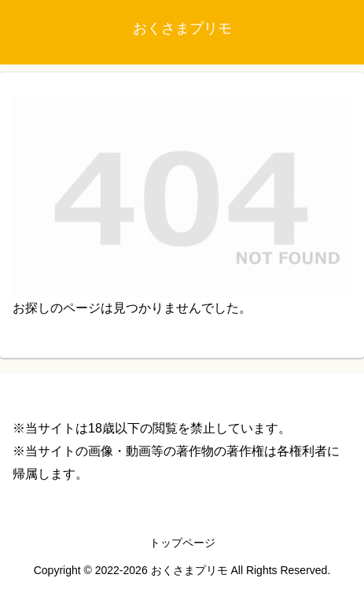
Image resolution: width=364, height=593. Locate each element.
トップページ (182, 543)
